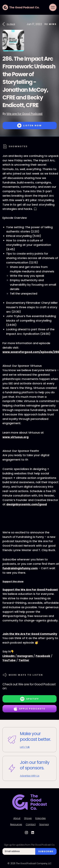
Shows (28, 818)
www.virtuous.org (16, 437)
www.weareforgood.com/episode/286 (31, 352)
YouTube (9, 660)
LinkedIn (9, 656)
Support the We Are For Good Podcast (30, 590)
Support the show (13, 581)
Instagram (25, 656)
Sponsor (44, 825)
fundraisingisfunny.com (20, 568)
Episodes (41, 818)
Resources (16, 825)
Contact (31, 825)
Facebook (43, 656)
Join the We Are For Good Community (30, 634)
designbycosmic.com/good (27, 504)
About (17, 818)
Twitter (24, 660)
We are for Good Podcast (24, 114)
